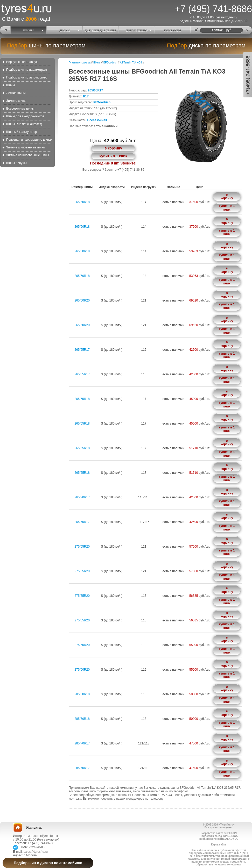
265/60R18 (82, 202)
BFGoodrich (110, 63)
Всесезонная (97, 120)
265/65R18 (82, 399)
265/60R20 (82, 300)
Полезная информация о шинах (29, 140)
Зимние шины (16, 101)
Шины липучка (17, 163)
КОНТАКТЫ (173, 30)
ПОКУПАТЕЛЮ (137, 30)
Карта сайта (219, 845)
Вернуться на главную (22, 62)
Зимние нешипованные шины (28, 155)
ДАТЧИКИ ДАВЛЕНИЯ (100, 30)
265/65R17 (96, 90)
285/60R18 (82, 694)
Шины (10, 85)
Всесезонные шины (20, 109)
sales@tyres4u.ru (36, 852)
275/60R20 (82, 645)
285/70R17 (82, 743)
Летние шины (16, 93)
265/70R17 (82, 497)
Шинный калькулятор (22, 132)
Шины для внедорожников (25, 116)
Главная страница (80, 63)
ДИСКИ (64, 30)
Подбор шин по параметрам (27, 70)
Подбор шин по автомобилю (27, 77)
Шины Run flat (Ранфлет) (24, 124)
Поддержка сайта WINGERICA (219, 836)
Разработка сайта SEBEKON (219, 833)
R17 (86, 96)
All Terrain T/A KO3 (131, 63)
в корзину (113, 148)
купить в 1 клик (113, 156)
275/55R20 (82, 547)
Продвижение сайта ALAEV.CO (219, 839)
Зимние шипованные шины (26, 147)
